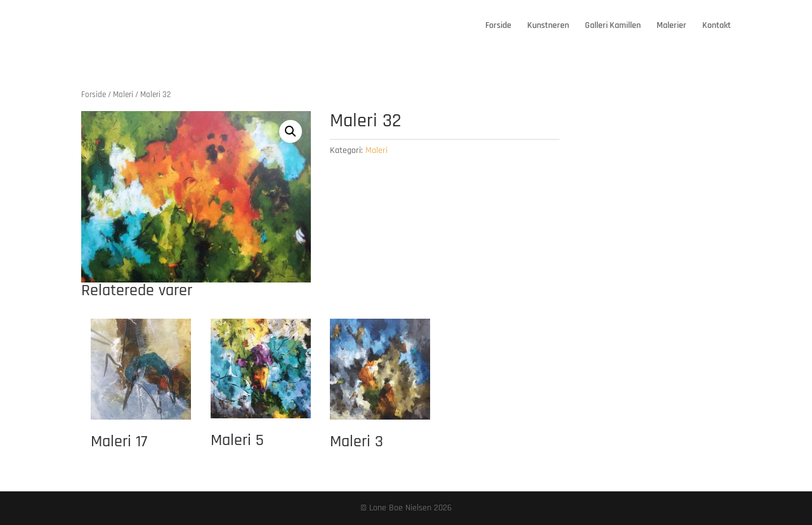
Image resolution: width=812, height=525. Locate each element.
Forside (498, 26)
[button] (291, 131)
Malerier (671, 26)
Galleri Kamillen (613, 26)
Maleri (123, 95)
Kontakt (717, 26)
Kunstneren (548, 26)
